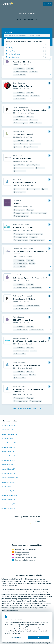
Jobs (21, 13)
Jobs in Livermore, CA (9, 508)
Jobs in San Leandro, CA (9, 495)
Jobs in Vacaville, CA (8, 504)
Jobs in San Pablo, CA (9, 456)
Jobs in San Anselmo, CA (9, 425)
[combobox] (27, 36)
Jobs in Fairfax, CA (7, 430)
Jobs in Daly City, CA (8, 491)
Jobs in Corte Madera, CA (10, 434)
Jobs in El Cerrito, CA (8, 469)
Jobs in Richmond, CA (8, 460)
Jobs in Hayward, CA (8, 500)
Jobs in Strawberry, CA (9, 443)
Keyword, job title (8, 33)
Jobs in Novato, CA (8, 452)
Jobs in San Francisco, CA (10, 478)
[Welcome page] (7, 4)
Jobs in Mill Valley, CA (8, 438)
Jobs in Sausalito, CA (8, 447)
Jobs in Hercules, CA (8, 473)
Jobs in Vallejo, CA (7, 486)
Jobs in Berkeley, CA (8, 482)
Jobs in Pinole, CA (7, 465)
